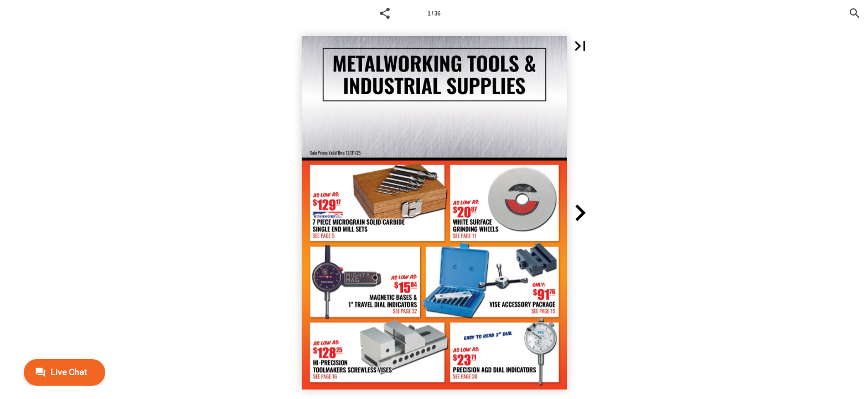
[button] (385, 13)
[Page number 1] (434, 13)
